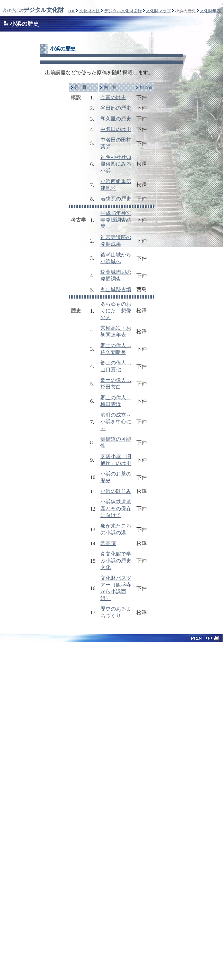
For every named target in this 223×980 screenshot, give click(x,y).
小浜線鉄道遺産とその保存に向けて (116, 508)
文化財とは (90, 11)
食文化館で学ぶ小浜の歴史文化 (116, 561)
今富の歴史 (113, 97)
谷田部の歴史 (116, 108)
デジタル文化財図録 (123, 11)
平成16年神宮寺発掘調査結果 (116, 220)
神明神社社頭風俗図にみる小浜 (116, 164)
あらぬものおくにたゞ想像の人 (116, 311)
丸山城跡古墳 (116, 289)
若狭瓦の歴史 (116, 199)
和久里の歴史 (116, 119)
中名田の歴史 (116, 129)
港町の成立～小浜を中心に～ (116, 422)
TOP (71, 11)
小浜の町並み (116, 491)
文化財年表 (210, 11)
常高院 (108, 543)
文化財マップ (158, 11)
